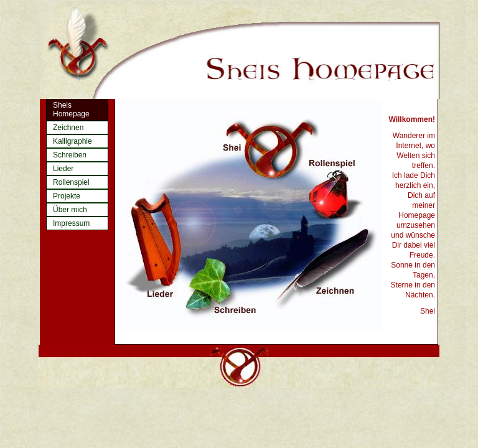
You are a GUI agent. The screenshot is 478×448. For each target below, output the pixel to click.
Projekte (67, 196)
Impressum (71, 223)
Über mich (70, 210)
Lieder (63, 169)
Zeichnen (68, 128)
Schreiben (70, 155)
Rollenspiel (71, 182)
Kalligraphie (73, 141)
